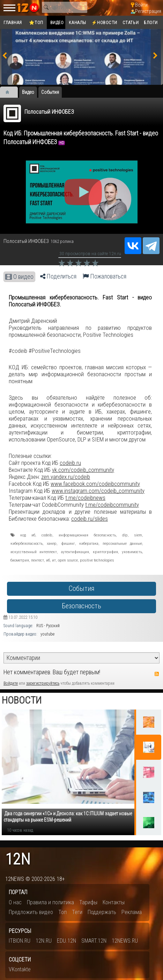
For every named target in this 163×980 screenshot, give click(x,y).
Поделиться (58, 276)
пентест (38, 560)
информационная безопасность (87, 535)
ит (54, 560)
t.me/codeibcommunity (112, 505)
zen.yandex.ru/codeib (66, 477)
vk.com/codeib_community (83, 470)
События (81, 589)
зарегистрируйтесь (43, 683)
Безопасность (81, 606)
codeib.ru (70, 463)
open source (68, 560)
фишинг (68, 543)
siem (138, 535)
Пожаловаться (105, 276)
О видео (19, 277)
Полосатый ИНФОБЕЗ (49, 112)
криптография (105, 552)
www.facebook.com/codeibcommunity (95, 484)
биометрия (20, 560)
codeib (47, 535)
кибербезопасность (27, 543)
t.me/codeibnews (85, 498)
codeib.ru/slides (90, 519)
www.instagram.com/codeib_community (98, 491)
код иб (28, 535)
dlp (125, 535)
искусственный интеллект (34, 552)
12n (18, 859)
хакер (52, 543)
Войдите (11, 683)
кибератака (89, 543)
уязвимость (132, 552)
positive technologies (97, 560)
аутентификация (75, 552)
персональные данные (122, 543)
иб (48, 560)
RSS (157, 674)
